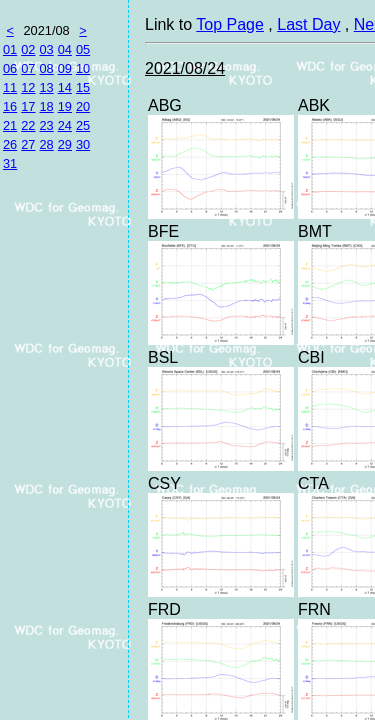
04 (65, 49)
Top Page (230, 24)
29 (65, 144)
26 (10, 144)
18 (46, 106)
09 (65, 68)
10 (83, 68)
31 (10, 163)
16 (10, 106)
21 (10, 125)
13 (46, 87)
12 (28, 87)
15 (83, 87)
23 (46, 125)
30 (83, 144)
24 (65, 125)
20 (83, 106)
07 (28, 68)
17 (28, 106)
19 (65, 106)
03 (46, 49)
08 (46, 68)
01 (10, 49)
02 (28, 49)
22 (28, 125)
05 (83, 49)
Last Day (308, 24)
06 (10, 68)
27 (28, 144)
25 (83, 125)
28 (46, 144)
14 (65, 87)
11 (10, 87)
